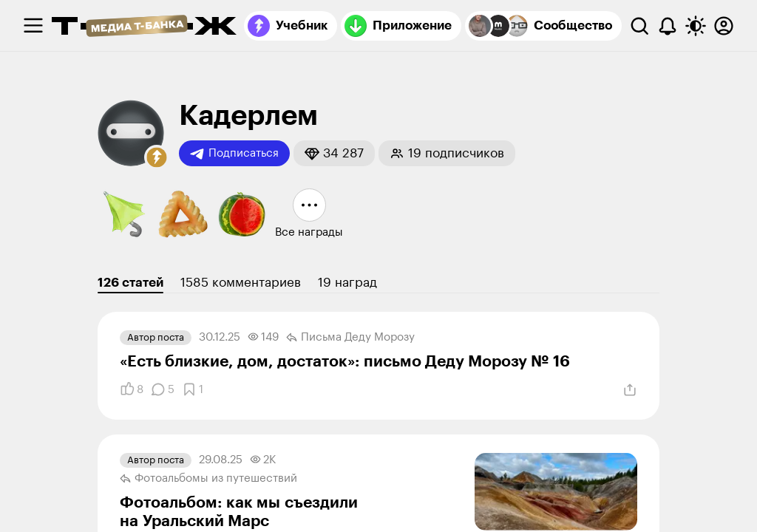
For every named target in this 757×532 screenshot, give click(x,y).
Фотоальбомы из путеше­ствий (208, 479)
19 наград (347, 283)
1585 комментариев (241, 283)
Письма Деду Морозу (350, 338)
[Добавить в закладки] (193, 389)
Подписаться (234, 154)
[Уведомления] (668, 26)
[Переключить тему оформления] (696, 26)
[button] (157, 157)
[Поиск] (639, 26)
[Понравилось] (132, 389)
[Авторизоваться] (724, 26)
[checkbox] (33, 26)
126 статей (130, 283)
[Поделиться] (630, 390)
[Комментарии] (163, 389)
